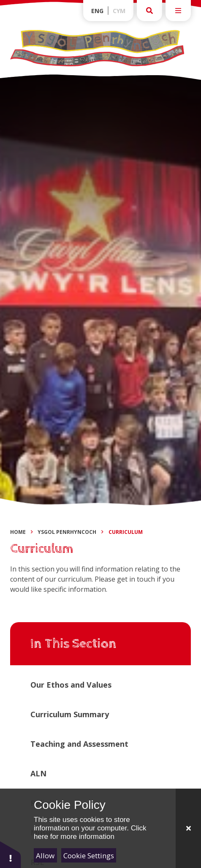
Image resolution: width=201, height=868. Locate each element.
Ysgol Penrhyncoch (67, 532)
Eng (97, 11)
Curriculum (126, 532)
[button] (11, 854)
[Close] (188, 828)
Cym (119, 11)
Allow (45, 856)
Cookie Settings (89, 856)
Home (18, 532)
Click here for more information (90, 832)
